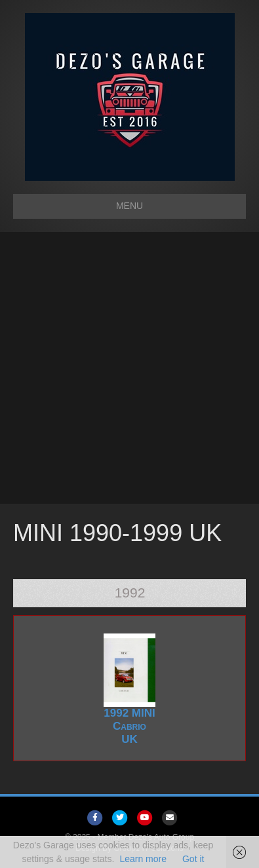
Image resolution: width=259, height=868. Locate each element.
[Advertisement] (129, 368)
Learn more (143, 859)
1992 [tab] (130, 593)
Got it (193, 859)
